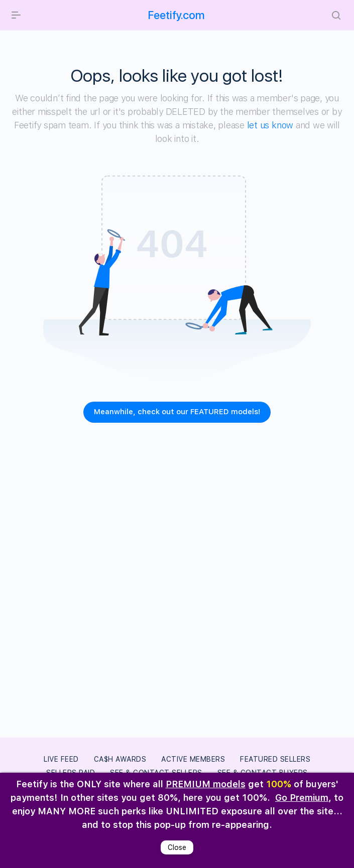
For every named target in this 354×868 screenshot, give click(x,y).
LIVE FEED (61, 759)
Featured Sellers (275, 759)
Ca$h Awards (120, 759)
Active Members (193, 759)
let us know (270, 125)
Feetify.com (176, 15)
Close (177, 847)
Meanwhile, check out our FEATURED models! (177, 412)
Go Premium (302, 798)
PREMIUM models (206, 784)
